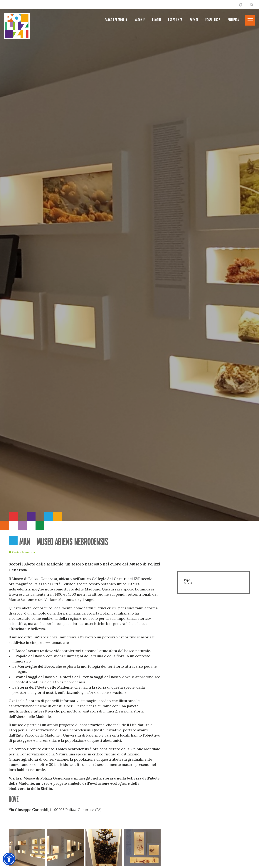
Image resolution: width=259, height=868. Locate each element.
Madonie (140, 20)
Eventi (194, 20)
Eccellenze (213, 20)
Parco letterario (116, 20)
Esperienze (175, 20)
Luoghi (156, 20)
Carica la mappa (22, 552)
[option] (129, 260)
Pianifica (233, 20)
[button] (9, 859)
